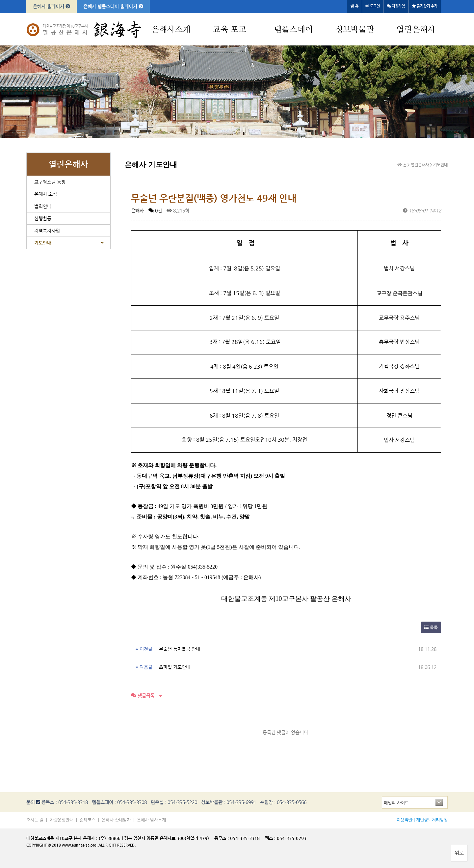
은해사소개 (171, 30)
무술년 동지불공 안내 (180, 649)
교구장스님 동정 (50, 182)
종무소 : (222, 838)
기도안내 (43, 243)
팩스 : (271, 838)
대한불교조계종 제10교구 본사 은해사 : (62, 838)
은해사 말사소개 (151, 820)
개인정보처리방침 (432, 820)
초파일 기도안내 (175, 667)
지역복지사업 (47, 231)
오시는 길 (35, 820)
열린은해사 (416, 30)
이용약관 (405, 820)
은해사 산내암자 (116, 820)
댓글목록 (143, 695)
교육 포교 (229, 30)
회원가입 (396, 6)
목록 (431, 627)
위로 (459, 853)
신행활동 (43, 218)
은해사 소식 (46, 194)
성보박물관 (355, 30)
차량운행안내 (62, 820)
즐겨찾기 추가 (425, 6)
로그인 (373, 6)
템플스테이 (293, 30)
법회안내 (43, 206)
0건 (155, 210)
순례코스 (88, 820)
